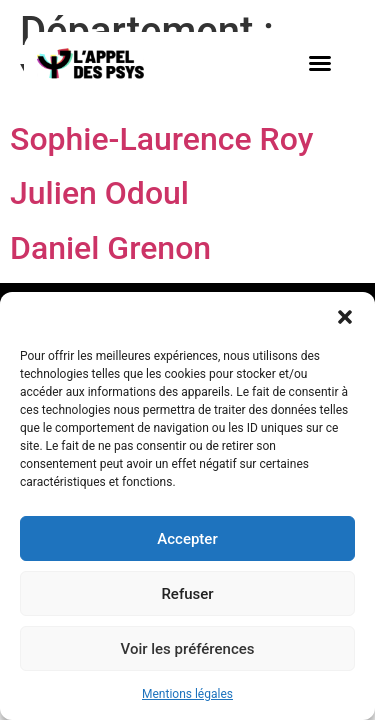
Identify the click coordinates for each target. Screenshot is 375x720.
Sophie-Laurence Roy (161, 139)
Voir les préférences (188, 649)
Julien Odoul (99, 193)
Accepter (187, 539)
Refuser (187, 594)
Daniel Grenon (110, 248)
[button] (345, 317)
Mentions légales (187, 694)
